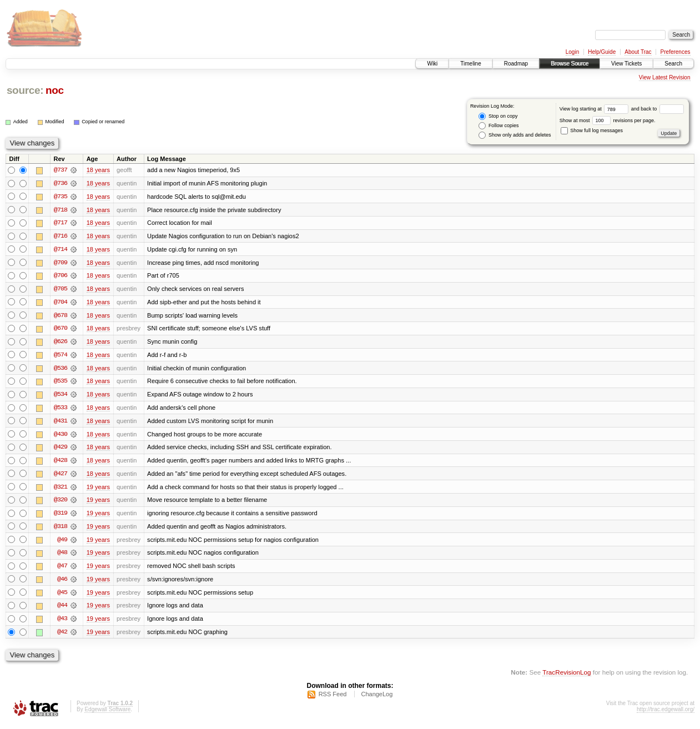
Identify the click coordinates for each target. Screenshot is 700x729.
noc (55, 90)
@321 (61, 490)
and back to (658, 109)
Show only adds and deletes (515, 135)
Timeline (470, 64)
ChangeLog (377, 699)
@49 (62, 543)
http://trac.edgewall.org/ (666, 714)
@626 (61, 343)
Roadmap (516, 64)
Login (572, 52)
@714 (61, 250)
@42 (62, 636)
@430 (61, 436)
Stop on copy (498, 116)
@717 (61, 223)
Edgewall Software (107, 714)
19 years (98, 490)
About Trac (638, 52)
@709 (61, 263)
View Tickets (626, 64)
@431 (61, 423)
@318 (61, 530)
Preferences (676, 52)
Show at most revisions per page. (608, 120)
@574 (61, 356)
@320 (61, 503)
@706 (61, 276)
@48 (62, 556)
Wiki (432, 64)
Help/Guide (602, 52)
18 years (98, 170)
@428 (61, 463)
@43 (62, 623)
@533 (61, 410)
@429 (61, 450)
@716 (61, 237)
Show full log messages (592, 130)
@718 (61, 210)
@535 (61, 383)
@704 (61, 303)
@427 (61, 476)
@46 (62, 583)
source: (25, 90)
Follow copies (498, 126)
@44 (62, 610)
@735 (61, 197)
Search (673, 64)
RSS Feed (333, 699)
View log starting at (595, 109)
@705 (61, 290)
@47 (62, 570)
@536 (61, 370)
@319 (61, 516)
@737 (61, 170)
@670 (61, 330)
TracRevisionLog (566, 677)
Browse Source (570, 64)
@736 (61, 183)
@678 (61, 316)
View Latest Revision (665, 77)
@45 (62, 596)
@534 (61, 396)
